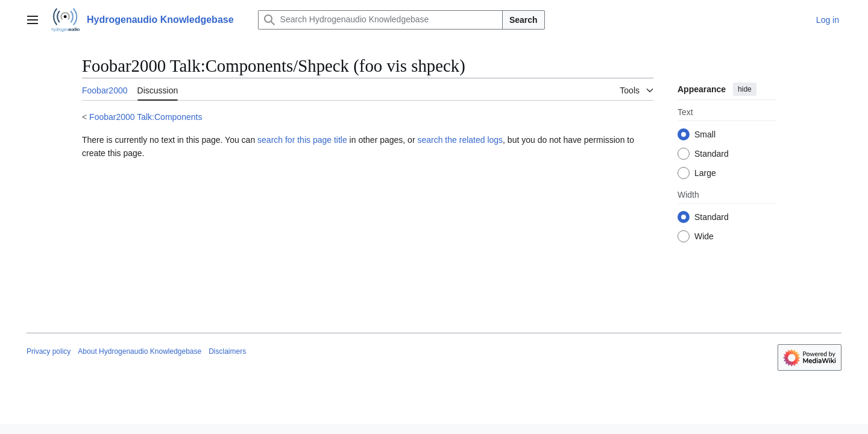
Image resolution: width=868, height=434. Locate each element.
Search (524, 20)
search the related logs (460, 140)
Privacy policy (49, 351)
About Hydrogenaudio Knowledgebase (140, 351)
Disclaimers (227, 351)
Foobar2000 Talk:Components (146, 117)
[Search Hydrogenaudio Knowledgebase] (380, 20)
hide (745, 89)
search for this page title (302, 140)
